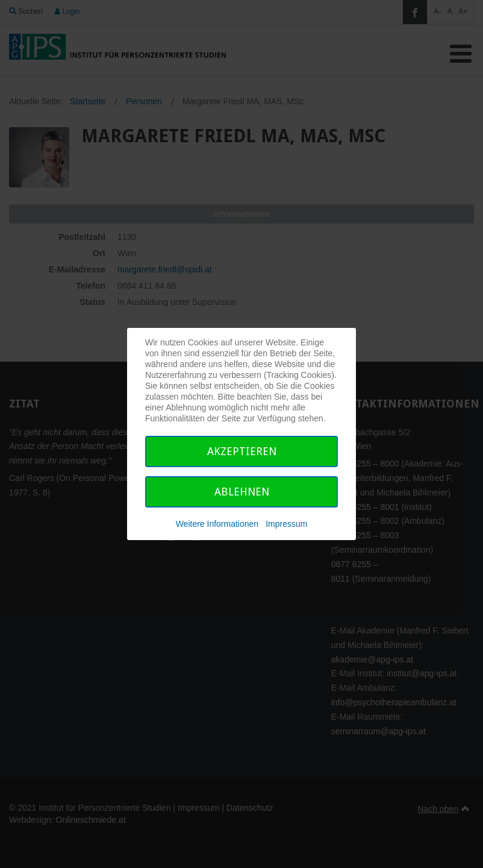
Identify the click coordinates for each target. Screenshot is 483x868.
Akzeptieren (242, 451)
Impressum (286, 524)
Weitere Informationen (217, 524)
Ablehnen (242, 492)
